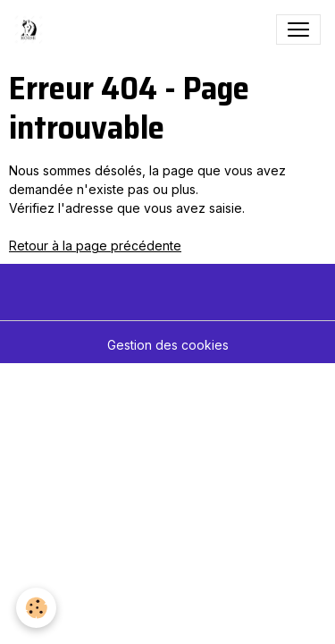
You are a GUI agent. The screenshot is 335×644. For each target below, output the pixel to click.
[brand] (32, 30)
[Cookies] (36, 608)
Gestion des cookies (168, 345)
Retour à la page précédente (95, 246)
